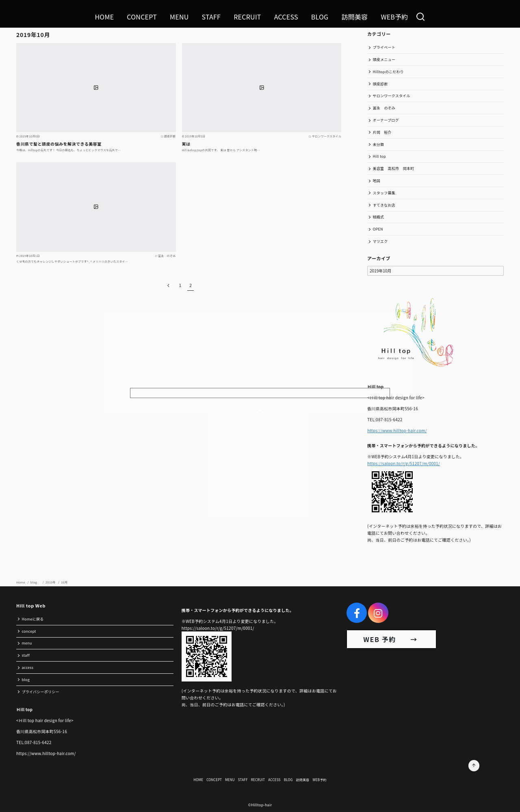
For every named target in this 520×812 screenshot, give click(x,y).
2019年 (51, 582)
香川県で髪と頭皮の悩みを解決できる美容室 (59, 144)
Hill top (379, 156)
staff (26, 655)
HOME (104, 17)
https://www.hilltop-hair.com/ (397, 430)
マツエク (380, 241)
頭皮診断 (380, 84)
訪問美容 (354, 17)
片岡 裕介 (382, 132)
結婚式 (379, 217)
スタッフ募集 (384, 193)
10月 (64, 582)
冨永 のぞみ (384, 108)
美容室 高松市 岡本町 (394, 169)
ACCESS (286, 17)
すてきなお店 (384, 205)
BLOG (320, 17)
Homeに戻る (33, 619)
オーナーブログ (386, 120)
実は (186, 144)
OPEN (378, 229)
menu (27, 643)
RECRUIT (247, 17)
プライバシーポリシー (41, 692)
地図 (377, 181)
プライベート (384, 47)
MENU (179, 17)
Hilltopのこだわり (388, 72)
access (28, 667)
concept (29, 631)
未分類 (379, 145)
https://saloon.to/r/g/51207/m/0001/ (404, 463)
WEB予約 (394, 17)
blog (36, 582)
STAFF (211, 17)
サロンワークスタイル (392, 96)
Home (21, 582)
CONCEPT (142, 17)
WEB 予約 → (391, 639)
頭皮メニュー (384, 60)
